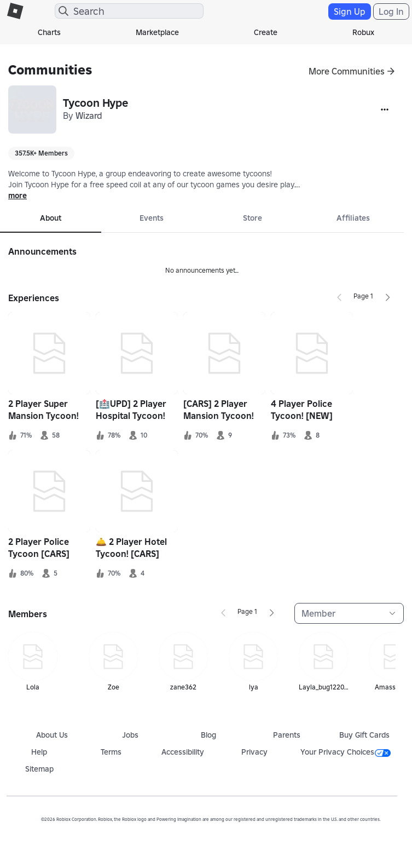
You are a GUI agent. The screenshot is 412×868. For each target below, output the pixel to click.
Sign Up (350, 12)
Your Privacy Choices (346, 752)
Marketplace (157, 32)
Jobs (130, 735)
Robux (363, 32)
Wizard (89, 116)
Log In (391, 12)
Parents (287, 735)
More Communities (347, 71)
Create (266, 32)
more (18, 196)
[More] (385, 110)
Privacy (254, 752)
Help (39, 752)
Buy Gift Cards (364, 735)
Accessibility (183, 752)
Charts (49, 32)
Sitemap (39, 769)
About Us (52, 735)
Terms (111, 752)
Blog (208, 735)
